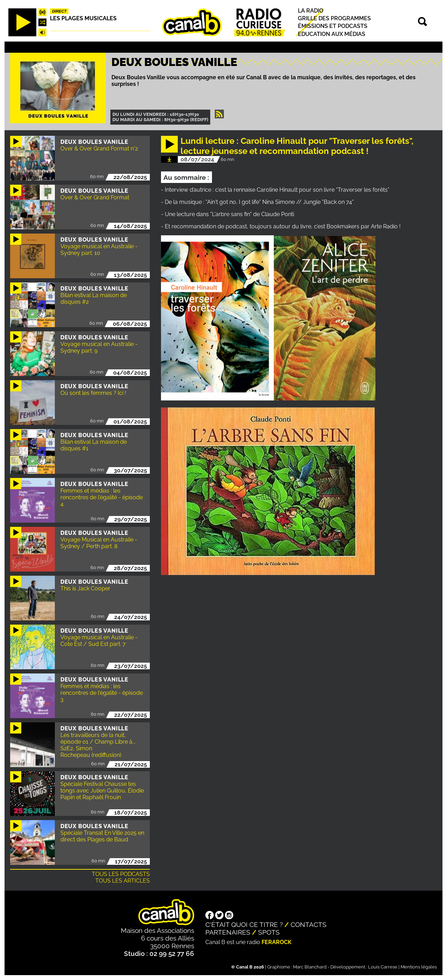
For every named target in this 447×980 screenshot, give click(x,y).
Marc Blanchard (310, 967)
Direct (59, 11)
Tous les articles (123, 881)
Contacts (309, 924)
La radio (311, 11)
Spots (269, 932)
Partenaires (228, 932)
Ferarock (277, 942)
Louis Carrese (383, 967)
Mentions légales (419, 967)
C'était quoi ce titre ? (244, 924)
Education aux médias (332, 34)
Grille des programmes (334, 18)
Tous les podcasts (121, 874)
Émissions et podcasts (333, 26)
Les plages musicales (83, 18)
